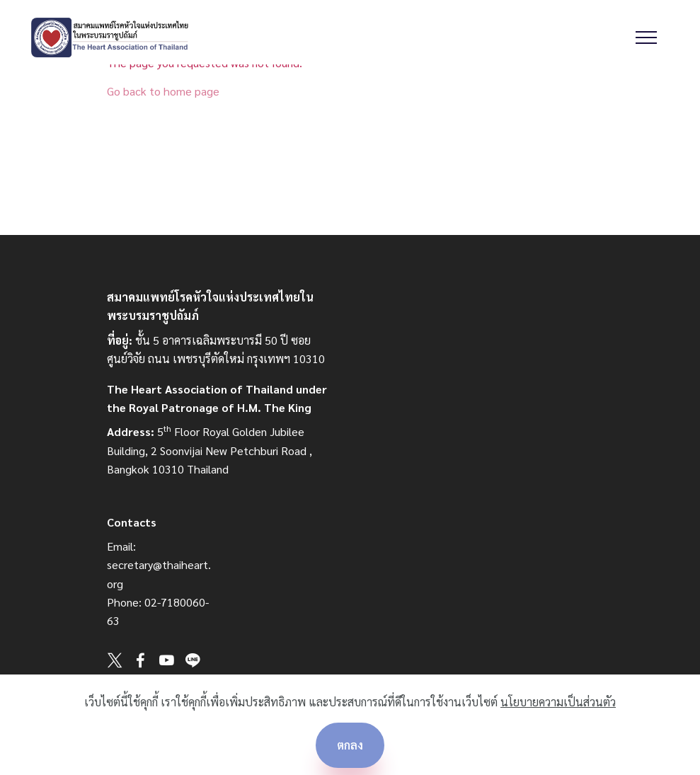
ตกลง (350, 745)
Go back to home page (163, 91)
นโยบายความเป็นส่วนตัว (558, 702)
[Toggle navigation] (647, 38)
